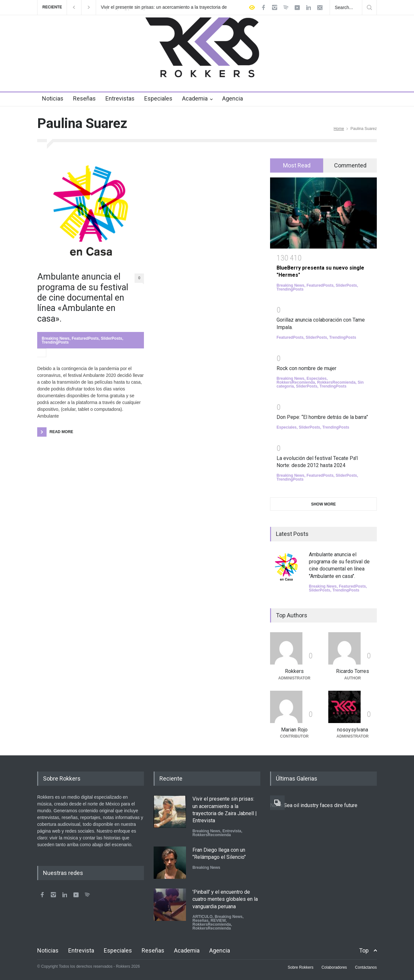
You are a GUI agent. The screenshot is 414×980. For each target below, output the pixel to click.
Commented (350, 165)
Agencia (233, 98)
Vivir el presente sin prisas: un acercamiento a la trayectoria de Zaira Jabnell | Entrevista (164, 7)
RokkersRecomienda (296, 382)
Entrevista (232, 831)
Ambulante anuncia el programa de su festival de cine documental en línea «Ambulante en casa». (83, 298)
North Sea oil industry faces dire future (314, 805)
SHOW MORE (324, 504)
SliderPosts (112, 338)
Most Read (297, 165)
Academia (195, 98)
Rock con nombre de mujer (306, 368)
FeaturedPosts (85, 338)
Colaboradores (334, 967)
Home (339, 129)
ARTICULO (202, 917)
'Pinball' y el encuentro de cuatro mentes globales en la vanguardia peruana (225, 899)
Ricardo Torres (353, 671)
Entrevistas (120, 98)
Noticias (53, 98)
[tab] (297, 165)
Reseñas (84, 98)
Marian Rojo (294, 730)
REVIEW (218, 921)
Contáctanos (366, 967)
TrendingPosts (55, 342)
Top (364, 950)
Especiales (158, 98)
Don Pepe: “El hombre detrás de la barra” (322, 417)
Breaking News (56, 338)
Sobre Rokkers (301, 967)
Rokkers (294, 671)
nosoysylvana (353, 730)
